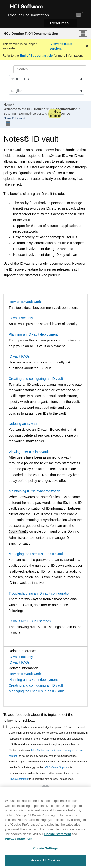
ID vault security (21, 318)
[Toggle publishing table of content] (8, 124)
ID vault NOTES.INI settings (30, 621)
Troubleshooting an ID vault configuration (40, 593)
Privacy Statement (19, 779)
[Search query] (50, 69)
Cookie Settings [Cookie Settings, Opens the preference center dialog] (45, 852)
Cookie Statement (58, 837)
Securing (10, 114)
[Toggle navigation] (78, 15)
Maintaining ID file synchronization (34, 491)
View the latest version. (61, 46)
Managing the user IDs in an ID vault (36, 553)
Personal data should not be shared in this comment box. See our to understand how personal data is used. (44, 776)
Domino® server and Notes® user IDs (45, 114)
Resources (59, 23)
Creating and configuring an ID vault (36, 379)
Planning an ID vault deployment (33, 334)
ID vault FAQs (19, 356)
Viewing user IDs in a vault (29, 452)
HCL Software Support (56, 767)
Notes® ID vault (14, 118)
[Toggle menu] (83, 34)
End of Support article (36, 56)
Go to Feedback (55, 114)
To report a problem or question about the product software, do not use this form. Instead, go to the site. (48, 764)
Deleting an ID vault (24, 424)
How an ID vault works (26, 302)
